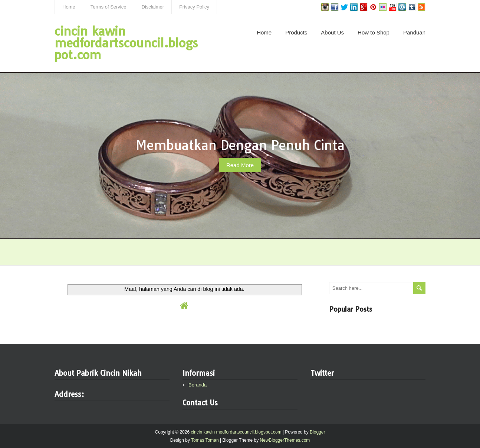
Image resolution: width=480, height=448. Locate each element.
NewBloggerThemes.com (285, 440)
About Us (332, 32)
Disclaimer (153, 7)
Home (69, 7)
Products (296, 32)
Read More (240, 165)
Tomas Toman (205, 440)
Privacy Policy (194, 7)
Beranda (198, 385)
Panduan (414, 32)
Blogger (317, 432)
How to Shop (374, 32)
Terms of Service (109, 7)
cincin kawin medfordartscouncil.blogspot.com (126, 43)
